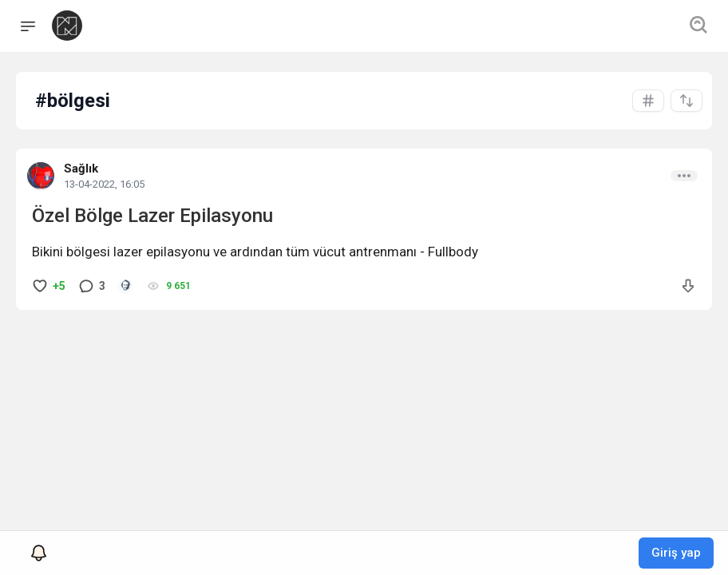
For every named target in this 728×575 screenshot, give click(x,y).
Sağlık (81, 169)
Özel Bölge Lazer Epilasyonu (152, 216)
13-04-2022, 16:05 (104, 184)
